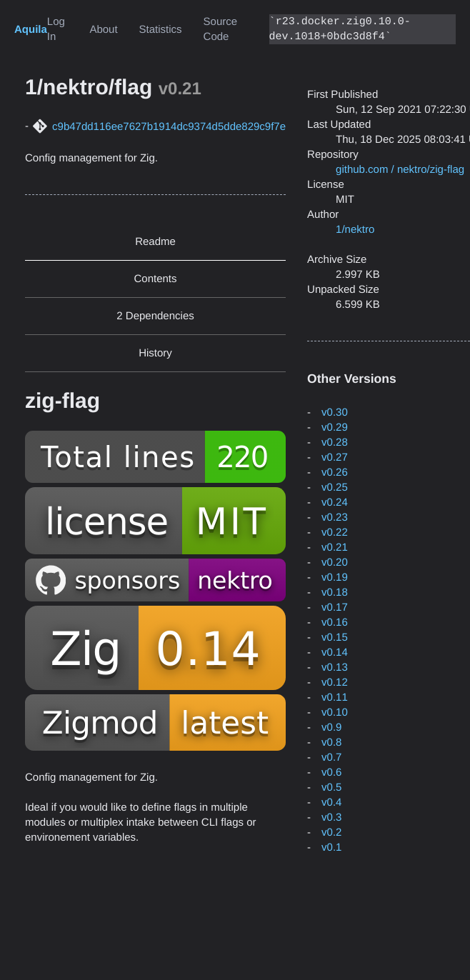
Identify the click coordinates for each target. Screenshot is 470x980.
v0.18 (335, 592)
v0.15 (335, 637)
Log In (56, 29)
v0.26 (335, 472)
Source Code (221, 29)
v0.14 (335, 652)
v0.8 (331, 742)
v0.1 (331, 847)
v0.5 (331, 787)
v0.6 (331, 772)
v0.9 (331, 727)
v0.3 (331, 817)
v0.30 (335, 412)
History (155, 353)
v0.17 (335, 607)
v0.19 (335, 577)
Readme (155, 242)
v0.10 (335, 712)
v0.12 (335, 682)
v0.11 (335, 697)
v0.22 (335, 532)
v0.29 (335, 427)
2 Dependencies (155, 316)
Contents (156, 279)
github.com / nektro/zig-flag (400, 170)
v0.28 (335, 442)
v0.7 (331, 757)
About (103, 30)
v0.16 (335, 622)
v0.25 (335, 487)
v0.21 (335, 547)
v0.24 (335, 502)
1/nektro (355, 230)
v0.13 (335, 667)
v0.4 (331, 802)
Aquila (31, 30)
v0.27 (335, 457)
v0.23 (335, 517)
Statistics (161, 30)
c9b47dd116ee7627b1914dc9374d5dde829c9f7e (169, 127)
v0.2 (331, 832)
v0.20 (335, 562)
